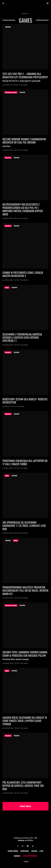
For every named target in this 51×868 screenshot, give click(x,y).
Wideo (16, 540)
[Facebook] (18, 846)
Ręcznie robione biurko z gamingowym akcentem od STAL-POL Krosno (24, 141)
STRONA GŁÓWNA (13, 851)
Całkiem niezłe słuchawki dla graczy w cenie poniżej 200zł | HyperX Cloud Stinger (25, 721)
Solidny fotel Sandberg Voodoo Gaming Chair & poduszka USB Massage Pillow (25, 654)
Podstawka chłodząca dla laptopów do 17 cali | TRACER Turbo (25, 462)
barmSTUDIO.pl (29, 840)
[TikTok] (33, 846)
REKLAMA (34, 851)
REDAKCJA (17, 856)
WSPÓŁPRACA (25, 851)
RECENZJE (8, 27)
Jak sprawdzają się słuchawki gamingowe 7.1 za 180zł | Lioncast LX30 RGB (24, 526)
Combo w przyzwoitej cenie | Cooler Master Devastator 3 (23, 274)
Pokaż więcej (26, 806)
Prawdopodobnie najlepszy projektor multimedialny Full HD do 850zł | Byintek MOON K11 (25, 590)
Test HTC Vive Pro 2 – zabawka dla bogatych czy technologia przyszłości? (25, 75)
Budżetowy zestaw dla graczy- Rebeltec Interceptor (25, 401)
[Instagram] (23, 846)
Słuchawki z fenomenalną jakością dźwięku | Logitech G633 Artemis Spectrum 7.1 (22, 337)
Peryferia (8, 158)
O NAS (41, 851)
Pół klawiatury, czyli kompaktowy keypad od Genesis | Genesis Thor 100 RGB (23, 786)
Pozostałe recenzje (11, 92)
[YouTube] (28, 846)
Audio (7, 287)
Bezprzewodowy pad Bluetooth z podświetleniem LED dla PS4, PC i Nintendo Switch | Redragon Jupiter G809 (23, 209)
